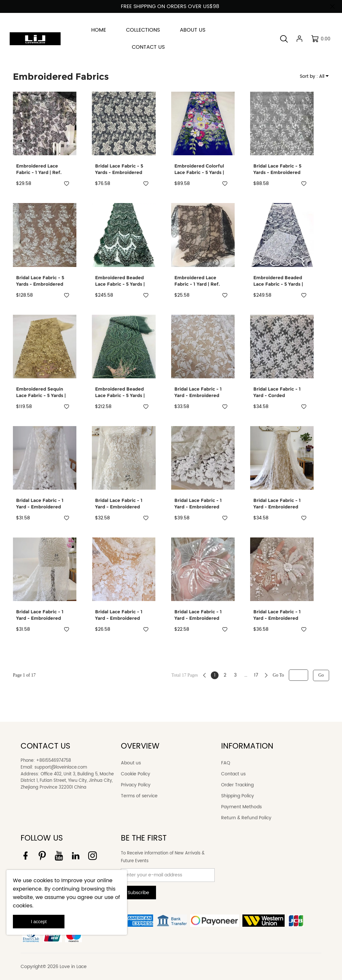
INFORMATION (247, 746)
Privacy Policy (136, 785)
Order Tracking (237, 785)
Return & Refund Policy (246, 818)
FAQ (226, 763)
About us (131, 763)
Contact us (233, 774)
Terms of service (139, 796)
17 (256, 675)
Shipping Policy (238, 796)
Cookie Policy (136, 774)
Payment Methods (241, 807)
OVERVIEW (140, 746)
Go (321, 675)
